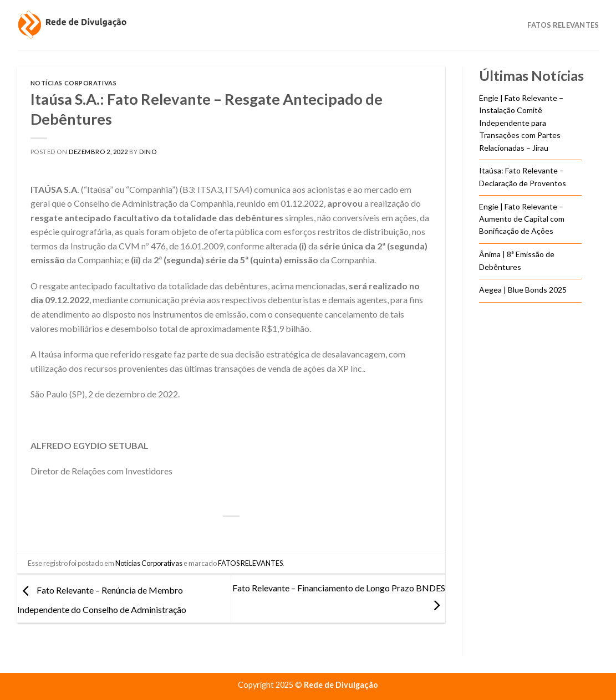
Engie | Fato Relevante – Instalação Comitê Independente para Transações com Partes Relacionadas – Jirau (521, 123)
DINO (148, 152)
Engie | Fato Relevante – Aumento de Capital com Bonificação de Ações (522, 219)
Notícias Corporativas (74, 83)
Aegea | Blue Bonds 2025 (523, 290)
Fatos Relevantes (563, 25)
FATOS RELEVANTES (250, 563)
